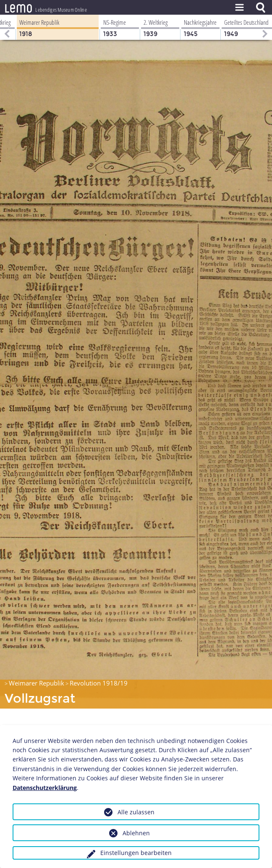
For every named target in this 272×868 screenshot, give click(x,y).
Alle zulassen (136, 812)
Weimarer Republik (37, 683)
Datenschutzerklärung (45, 788)
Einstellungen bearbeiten (136, 853)
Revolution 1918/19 (99, 683)
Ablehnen (136, 833)
